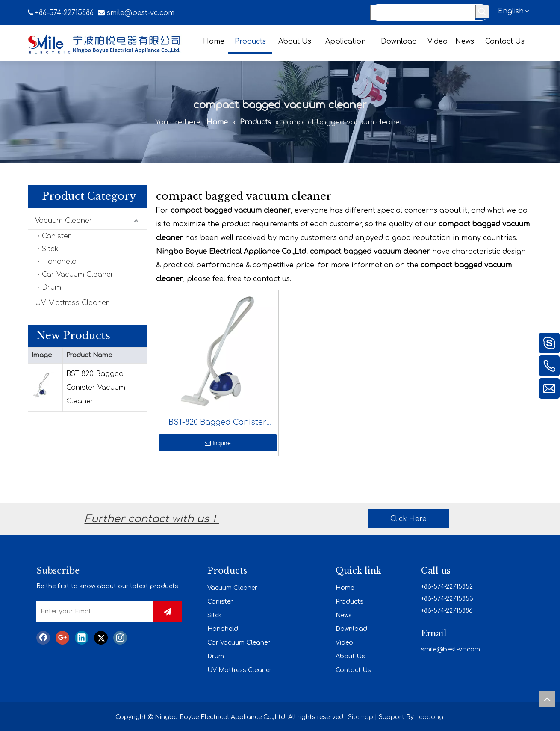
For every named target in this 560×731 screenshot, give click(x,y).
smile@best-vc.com (141, 13)
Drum (52, 287)
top (547, 699)
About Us (350, 656)
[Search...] (423, 12)
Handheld (59, 262)
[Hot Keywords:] (482, 12)
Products (349, 602)
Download (351, 629)
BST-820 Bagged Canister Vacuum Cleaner (96, 388)
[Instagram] (120, 638)
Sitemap (361, 717)
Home (345, 588)
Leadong (429, 717)
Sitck (50, 249)
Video (344, 643)
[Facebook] (43, 638)
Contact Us (353, 670)
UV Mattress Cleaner (72, 303)
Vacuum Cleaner (64, 221)
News (344, 615)
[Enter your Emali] (102, 612)
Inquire (218, 443)
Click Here (408, 519)
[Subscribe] (168, 612)
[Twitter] (101, 638)
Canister (56, 236)
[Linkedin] (82, 638)
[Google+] (62, 638)
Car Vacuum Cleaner (78, 275)
